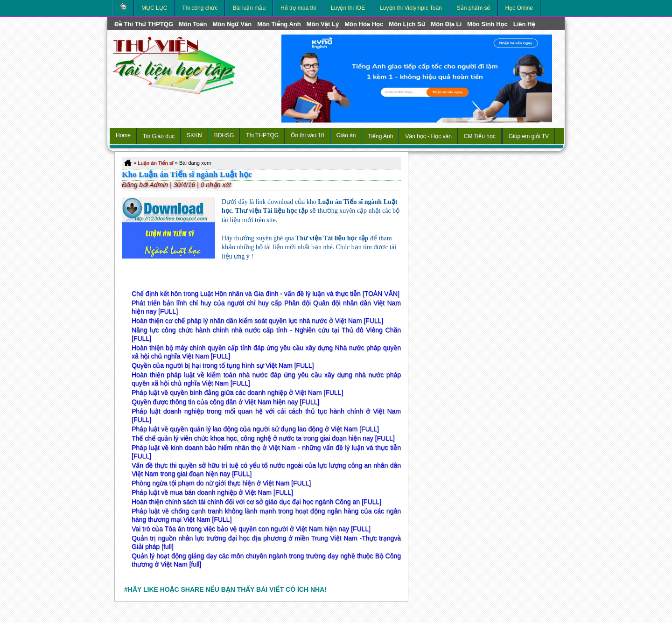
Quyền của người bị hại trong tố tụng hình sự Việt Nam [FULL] (223, 365)
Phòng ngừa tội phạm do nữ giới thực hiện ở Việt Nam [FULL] (221, 483)
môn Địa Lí (446, 24)
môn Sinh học (487, 24)
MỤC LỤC (154, 8)
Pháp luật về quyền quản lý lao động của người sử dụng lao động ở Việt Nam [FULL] (255, 429)
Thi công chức (200, 8)
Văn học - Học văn (428, 136)
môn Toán (193, 24)
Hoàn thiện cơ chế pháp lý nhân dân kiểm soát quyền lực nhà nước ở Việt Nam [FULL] (257, 321)
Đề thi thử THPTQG (144, 24)
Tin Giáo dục (159, 136)
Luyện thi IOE (348, 8)
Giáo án (346, 135)
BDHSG (224, 135)
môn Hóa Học (364, 24)
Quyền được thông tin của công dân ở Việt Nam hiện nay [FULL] (225, 402)
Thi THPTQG (262, 135)
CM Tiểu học (480, 136)
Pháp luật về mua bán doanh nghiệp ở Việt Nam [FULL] (212, 492)
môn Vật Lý (323, 24)
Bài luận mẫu (249, 8)
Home (123, 135)
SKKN (194, 135)
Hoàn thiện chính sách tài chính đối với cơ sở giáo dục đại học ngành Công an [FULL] (256, 502)
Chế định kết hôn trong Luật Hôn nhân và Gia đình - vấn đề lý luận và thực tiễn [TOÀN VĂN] (266, 294)
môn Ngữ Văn (232, 24)
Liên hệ (524, 24)
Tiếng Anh (381, 136)
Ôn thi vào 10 (307, 135)
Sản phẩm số (474, 8)
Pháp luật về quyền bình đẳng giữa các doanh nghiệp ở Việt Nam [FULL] (237, 392)
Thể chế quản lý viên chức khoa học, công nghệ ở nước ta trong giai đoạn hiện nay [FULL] (263, 438)
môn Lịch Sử (407, 24)
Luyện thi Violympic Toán (411, 8)
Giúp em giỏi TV (529, 136)
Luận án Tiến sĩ (155, 163)
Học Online (519, 8)
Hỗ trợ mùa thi (298, 8)
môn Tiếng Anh (279, 24)
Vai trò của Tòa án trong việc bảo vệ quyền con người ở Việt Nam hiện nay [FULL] (251, 529)
